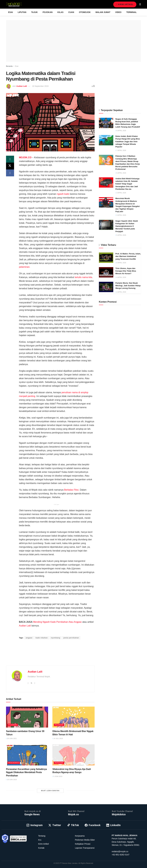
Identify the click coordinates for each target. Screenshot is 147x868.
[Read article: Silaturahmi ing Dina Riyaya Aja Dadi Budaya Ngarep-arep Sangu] (73, 755)
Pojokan (48, 12)
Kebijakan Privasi (83, 844)
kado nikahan (42, 638)
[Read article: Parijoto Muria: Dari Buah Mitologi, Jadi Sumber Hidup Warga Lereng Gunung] (106, 287)
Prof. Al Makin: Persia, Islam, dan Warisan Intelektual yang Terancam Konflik (128, 256)
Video (118, 12)
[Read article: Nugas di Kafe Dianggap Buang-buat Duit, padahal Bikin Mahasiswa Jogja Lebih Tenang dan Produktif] (106, 123)
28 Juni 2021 (11, 738)
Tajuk (34, 12)
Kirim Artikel (125, 4)
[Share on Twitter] (10, 166)
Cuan (71, 12)
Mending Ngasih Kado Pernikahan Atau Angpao (57, 622)
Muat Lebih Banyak (50, 791)
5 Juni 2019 (57, 776)
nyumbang (56, 638)
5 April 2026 (121, 173)
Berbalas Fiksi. (72, 490)
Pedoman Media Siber (85, 840)
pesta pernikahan (71, 638)
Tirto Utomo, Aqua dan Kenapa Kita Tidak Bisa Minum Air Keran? (126, 271)
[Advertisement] (50, 656)
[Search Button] (140, 4)
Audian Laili (22, 86)
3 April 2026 (121, 193)
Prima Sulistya (56, 632)
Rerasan (59, 763)
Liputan (22, 12)
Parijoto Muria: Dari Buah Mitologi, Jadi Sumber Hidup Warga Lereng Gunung (128, 286)
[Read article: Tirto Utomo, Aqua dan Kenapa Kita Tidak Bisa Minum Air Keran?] (106, 272)
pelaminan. (25, 267)
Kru (40, 840)
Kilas (60, 12)
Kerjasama (80, 836)
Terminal (131, 12)
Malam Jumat (103, 12)
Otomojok (85, 12)
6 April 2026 (121, 131)
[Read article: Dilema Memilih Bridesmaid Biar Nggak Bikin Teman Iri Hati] (73, 717)
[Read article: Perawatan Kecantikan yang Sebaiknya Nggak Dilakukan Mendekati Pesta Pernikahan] (27, 755)
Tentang (42, 836)
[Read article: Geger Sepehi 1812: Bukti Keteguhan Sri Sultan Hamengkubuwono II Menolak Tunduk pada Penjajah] (106, 225)
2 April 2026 (121, 292)
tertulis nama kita (83, 277)
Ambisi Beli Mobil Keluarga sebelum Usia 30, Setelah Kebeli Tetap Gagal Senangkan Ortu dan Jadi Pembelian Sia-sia (127, 184)
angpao (29, 638)
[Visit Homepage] (14, 4)
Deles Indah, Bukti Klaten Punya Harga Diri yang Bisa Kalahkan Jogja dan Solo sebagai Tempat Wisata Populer (128, 141)
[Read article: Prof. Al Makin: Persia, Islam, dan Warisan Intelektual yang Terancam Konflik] (106, 258)
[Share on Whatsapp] (10, 159)
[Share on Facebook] (10, 173)
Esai (11, 12)
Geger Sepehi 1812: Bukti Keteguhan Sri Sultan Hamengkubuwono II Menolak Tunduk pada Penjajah (127, 226)
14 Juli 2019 (58, 738)
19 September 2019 (40, 86)
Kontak (41, 848)
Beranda (9, 66)
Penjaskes (14, 763)
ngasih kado (63, 194)
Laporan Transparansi (85, 848)
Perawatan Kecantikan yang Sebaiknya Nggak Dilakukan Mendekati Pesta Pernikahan (26, 772)
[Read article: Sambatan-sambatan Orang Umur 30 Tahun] (27, 717)
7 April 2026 (121, 150)
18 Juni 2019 (11, 780)
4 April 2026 (121, 277)
